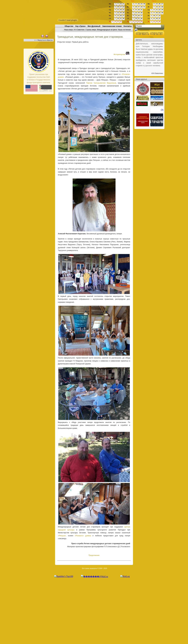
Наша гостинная (124, 30)
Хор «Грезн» (81, 26)
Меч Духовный (94, 26)
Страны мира (91, 30)
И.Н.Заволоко (79, 30)
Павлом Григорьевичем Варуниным (101, 83)
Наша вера (68, 30)
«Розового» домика (83, 536)
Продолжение (94, 555)
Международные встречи (107, 30)
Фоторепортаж (122, 54)
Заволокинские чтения (112, 26)
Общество (69, 26)
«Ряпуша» (62, 536)
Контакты (128, 26)
